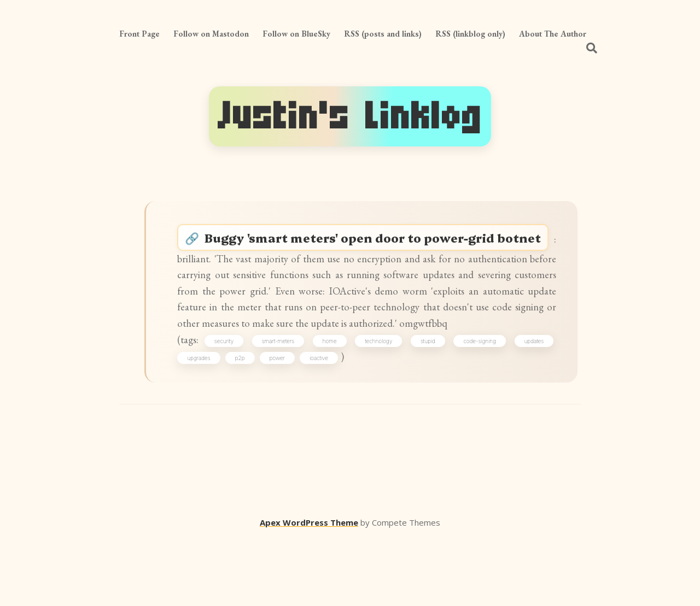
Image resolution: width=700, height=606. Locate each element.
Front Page (139, 34)
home (334, 402)
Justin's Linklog (350, 116)
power (283, 421)
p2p (246, 421)
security (232, 402)
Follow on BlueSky (296, 34)
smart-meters (284, 402)
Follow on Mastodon (211, 34)
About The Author (553, 34)
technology (381, 402)
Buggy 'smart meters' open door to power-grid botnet (378, 251)
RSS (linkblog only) (470, 34)
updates (530, 402)
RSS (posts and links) (383, 34)
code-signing (478, 402)
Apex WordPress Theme (309, 590)
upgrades (205, 421)
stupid (428, 402)
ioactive (325, 421)
